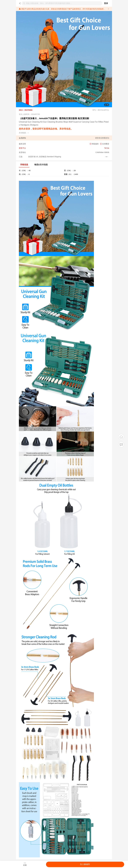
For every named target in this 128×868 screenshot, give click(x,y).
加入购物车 (85, 864)
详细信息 (24, 165)
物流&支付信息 (41, 165)
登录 (106, 3)
